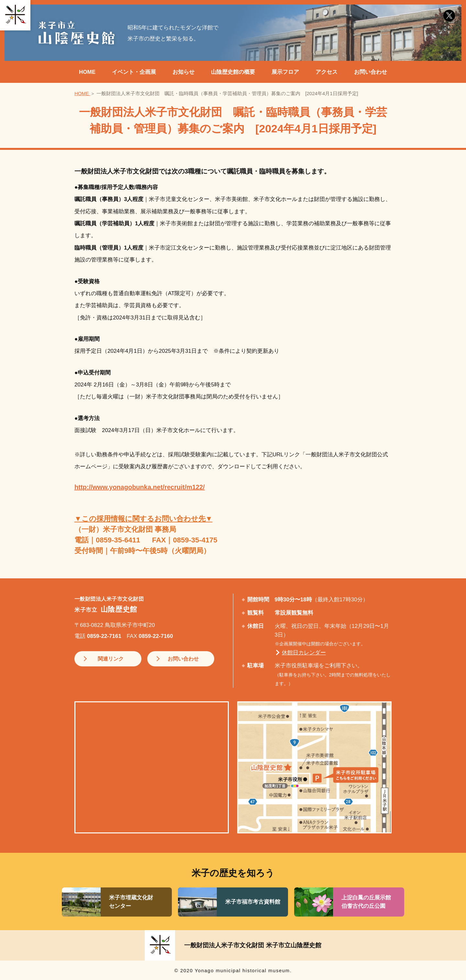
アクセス (327, 72)
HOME (87, 72)
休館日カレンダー (304, 653)
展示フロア (285, 72)
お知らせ (183, 72)
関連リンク (107, 659)
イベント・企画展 (134, 72)
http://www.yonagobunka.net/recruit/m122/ (140, 487)
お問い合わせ (371, 72)
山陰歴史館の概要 (233, 72)
